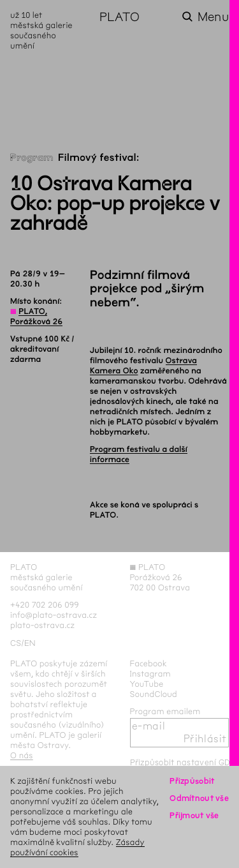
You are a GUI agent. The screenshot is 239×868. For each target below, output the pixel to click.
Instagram (150, 674)
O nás (22, 755)
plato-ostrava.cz (42, 625)
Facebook (149, 663)
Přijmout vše (194, 815)
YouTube (147, 684)
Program (32, 158)
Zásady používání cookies (77, 847)
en (30, 643)
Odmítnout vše (199, 798)
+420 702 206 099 (45, 605)
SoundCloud (154, 694)
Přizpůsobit (192, 781)
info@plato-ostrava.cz (54, 615)
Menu (213, 17)
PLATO (119, 17)
